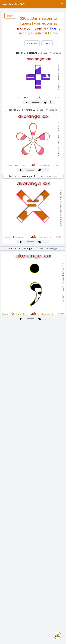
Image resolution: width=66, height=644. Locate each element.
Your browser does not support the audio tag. (39, 102)
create (10, 16)
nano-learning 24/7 (13, 4)
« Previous (32, 43)
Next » (47, 43)
